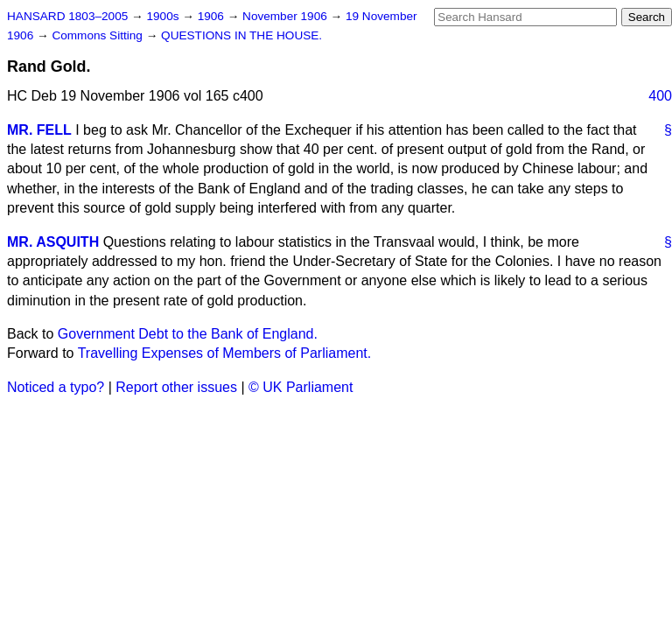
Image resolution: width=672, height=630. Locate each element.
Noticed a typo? (56, 387)
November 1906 (287, 16)
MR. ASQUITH (53, 242)
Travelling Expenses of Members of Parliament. (225, 353)
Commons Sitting (98, 35)
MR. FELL (39, 130)
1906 (213, 16)
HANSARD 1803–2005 (67, 16)
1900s (164, 16)
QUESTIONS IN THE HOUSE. (241, 35)
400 (660, 96)
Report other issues (176, 387)
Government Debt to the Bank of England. (188, 334)
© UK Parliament (301, 387)
